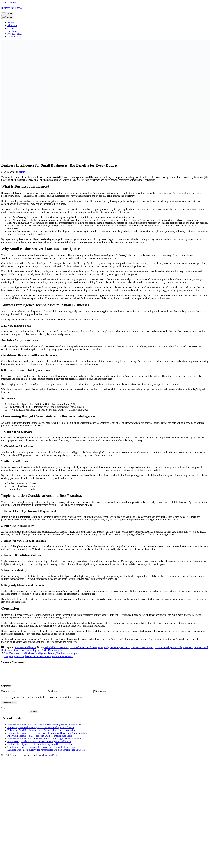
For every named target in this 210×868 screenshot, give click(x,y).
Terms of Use (14, 37)
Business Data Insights (142, 647)
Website (98, 695)
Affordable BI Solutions (56, 647)
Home (10, 23)
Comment (6, 690)
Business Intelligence (12, 8)
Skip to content (9, 3)
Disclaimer (13, 31)
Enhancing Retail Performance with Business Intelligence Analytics (41, 734)
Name (4, 695)
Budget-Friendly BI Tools (117, 647)
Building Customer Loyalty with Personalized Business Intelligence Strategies (46, 753)
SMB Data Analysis (52, 650)
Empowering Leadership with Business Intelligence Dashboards (39, 745)
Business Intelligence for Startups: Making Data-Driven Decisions (40, 748)
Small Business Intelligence (27, 650)
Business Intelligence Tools (168, 647)
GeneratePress (50, 759)
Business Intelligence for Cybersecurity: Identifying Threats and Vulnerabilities (47, 737)
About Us (12, 25)
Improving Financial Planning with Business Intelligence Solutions (41, 731)
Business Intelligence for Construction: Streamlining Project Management (44, 728)
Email (51, 695)
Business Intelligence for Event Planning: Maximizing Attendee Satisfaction (45, 742)
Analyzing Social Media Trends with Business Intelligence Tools (40, 740)
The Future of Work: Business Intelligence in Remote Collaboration (41, 751)
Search (5, 712)
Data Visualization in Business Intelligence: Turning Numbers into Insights (41, 653)
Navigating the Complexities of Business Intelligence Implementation (38, 656)
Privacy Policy (15, 34)
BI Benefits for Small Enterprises (86, 647)
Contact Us (13, 28)
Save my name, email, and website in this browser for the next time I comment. (44, 701)
